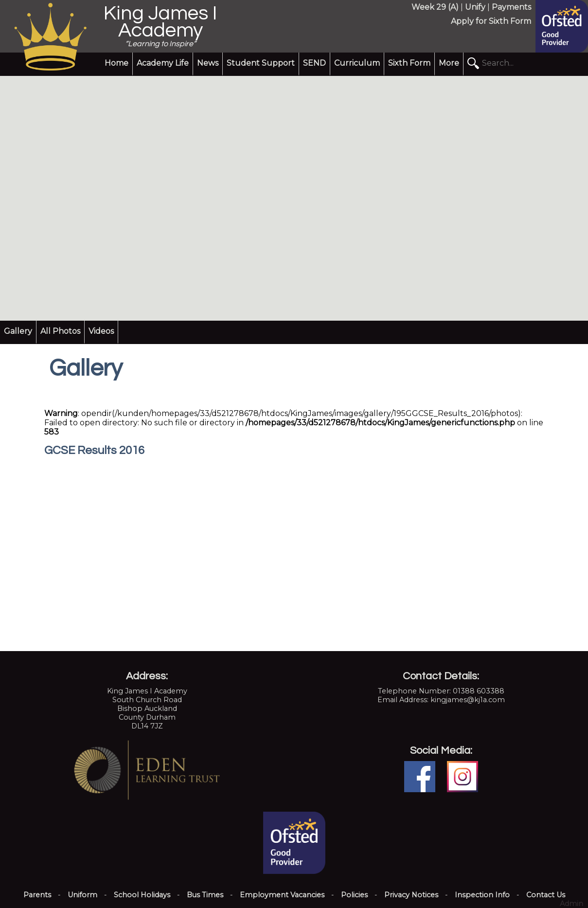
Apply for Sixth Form (491, 21)
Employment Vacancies (282, 895)
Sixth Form (409, 63)
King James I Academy (160, 22)
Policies (354, 895)
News (208, 63)
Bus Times (205, 895)
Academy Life (163, 63)
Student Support (261, 63)
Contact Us (546, 895)
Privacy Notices (411, 895)
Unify (475, 7)
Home (116, 63)
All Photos (60, 331)
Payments (511, 7)
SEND (314, 63)
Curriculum (357, 63)
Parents (37, 895)
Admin (571, 904)
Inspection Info (482, 895)
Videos (101, 331)
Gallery (18, 331)
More (449, 63)
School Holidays (142, 895)
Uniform (82, 895)
